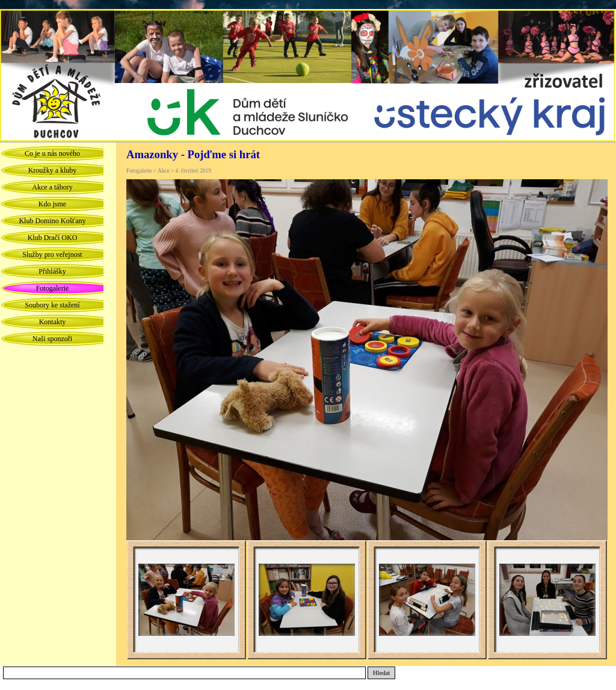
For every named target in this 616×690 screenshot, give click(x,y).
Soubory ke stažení (52, 305)
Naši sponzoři (52, 339)
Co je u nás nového (52, 153)
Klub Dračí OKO (53, 238)
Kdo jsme (52, 204)
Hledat (381, 673)
